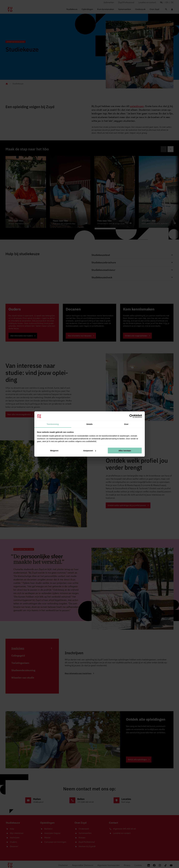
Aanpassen (90, 451)
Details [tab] (89, 424)
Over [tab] (126, 424)
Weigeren (54, 451)
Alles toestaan (125, 451)
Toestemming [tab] (53, 424)
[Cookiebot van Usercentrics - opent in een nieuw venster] (131, 416)
